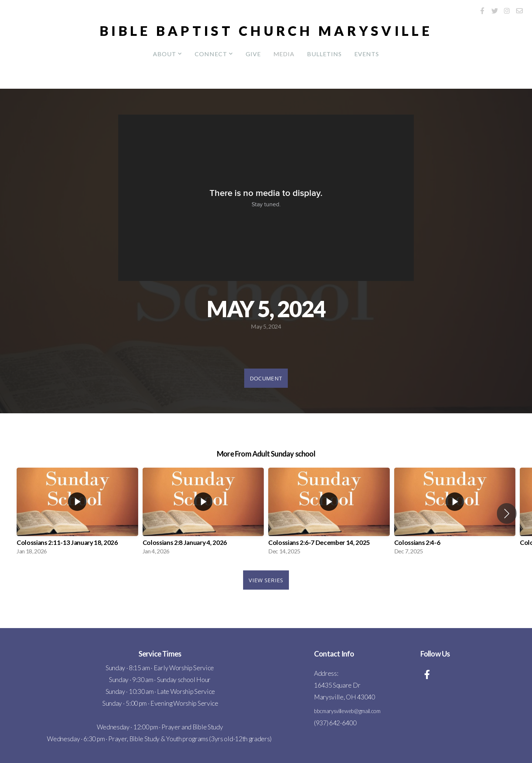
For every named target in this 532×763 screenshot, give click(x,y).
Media (284, 54)
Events (367, 54)
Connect (214, 54)
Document (266, 378)
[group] (77, 513)
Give (253, 54)
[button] (507, 513)
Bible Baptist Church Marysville (266, 31)
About (168, 54)
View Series (266, 580)
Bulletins (324, 54)
